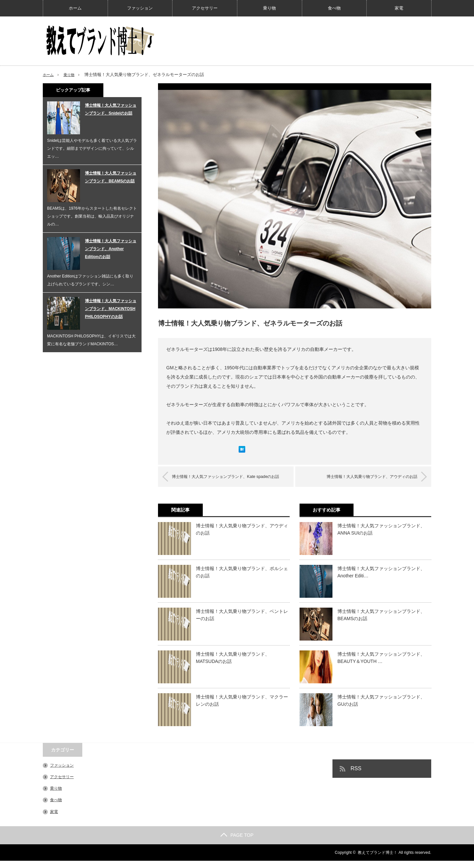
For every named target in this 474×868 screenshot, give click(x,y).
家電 (399, 8)
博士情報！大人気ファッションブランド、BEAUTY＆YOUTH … (381, 665)
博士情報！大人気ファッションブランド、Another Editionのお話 (111, 249)
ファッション (140, 8)
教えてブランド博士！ (378, 860)
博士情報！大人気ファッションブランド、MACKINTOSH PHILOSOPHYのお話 (111, 309)
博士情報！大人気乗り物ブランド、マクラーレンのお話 (242, 708)
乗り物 (269, 8)
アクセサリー (205, 8)
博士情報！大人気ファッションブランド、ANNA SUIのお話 (381, 537)
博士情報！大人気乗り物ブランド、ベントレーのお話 (242, 622)
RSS (356, 776)
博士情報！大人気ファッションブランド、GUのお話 (381, 708)
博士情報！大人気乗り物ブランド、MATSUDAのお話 (233, 665)
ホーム (75, 8)
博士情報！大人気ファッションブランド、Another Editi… (381, 579)
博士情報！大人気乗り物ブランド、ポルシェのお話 (242, 579)
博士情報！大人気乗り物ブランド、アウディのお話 (362, 476)
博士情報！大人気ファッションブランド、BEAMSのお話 (381, 622)
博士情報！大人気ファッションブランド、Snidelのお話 (111, 109)
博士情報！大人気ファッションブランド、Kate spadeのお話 (231, 480)
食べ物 (334, 8)
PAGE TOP (237, 842)
